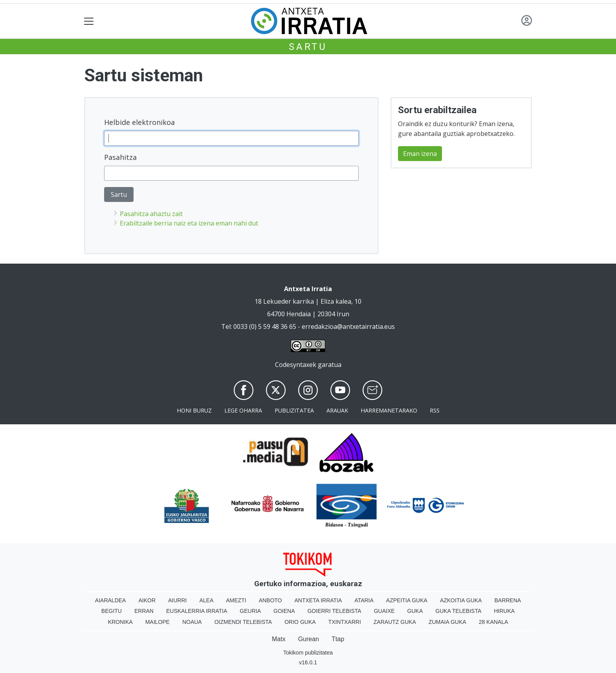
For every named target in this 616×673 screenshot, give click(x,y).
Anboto (270, 600)
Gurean (309, 639)
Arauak (337, 410)
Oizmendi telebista (243, 622)
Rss (435, 410)
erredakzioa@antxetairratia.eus (348, 326)
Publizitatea (294, 410)
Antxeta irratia (318, 600)
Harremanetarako (389, 410)
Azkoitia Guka (461, 600)
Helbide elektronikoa (139, 122)
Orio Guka (300, 622)
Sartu (308, 47)
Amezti (236, 600)
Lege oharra (243, 410)
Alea (206, 600)
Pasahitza (120, 157)
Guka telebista (458, 611)
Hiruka (504, 611)
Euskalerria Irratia (197, 611)
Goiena (284, 611)
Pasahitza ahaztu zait (151, 214)
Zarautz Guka (395, 622)
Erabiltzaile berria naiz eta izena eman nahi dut (189, 223)
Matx (279, 639)
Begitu (112, 611)
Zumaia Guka (447, 622)
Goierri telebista (334, 611)
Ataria (364, 600)
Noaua (192, 622)
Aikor (147, 600)
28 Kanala (494, 622)
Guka (415, 611)
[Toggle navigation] (89, 21)
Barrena (508, 600)
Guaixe (384, 611)
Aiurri (177, 600)
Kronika (120, 622)
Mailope (158, 622)
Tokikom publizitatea (308, 653)
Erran (144, 611)
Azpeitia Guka (407, 600)
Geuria (250, 611)
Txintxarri (345, 622)
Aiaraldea (111, 600)
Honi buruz (194, 410)
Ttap (338, 639)
